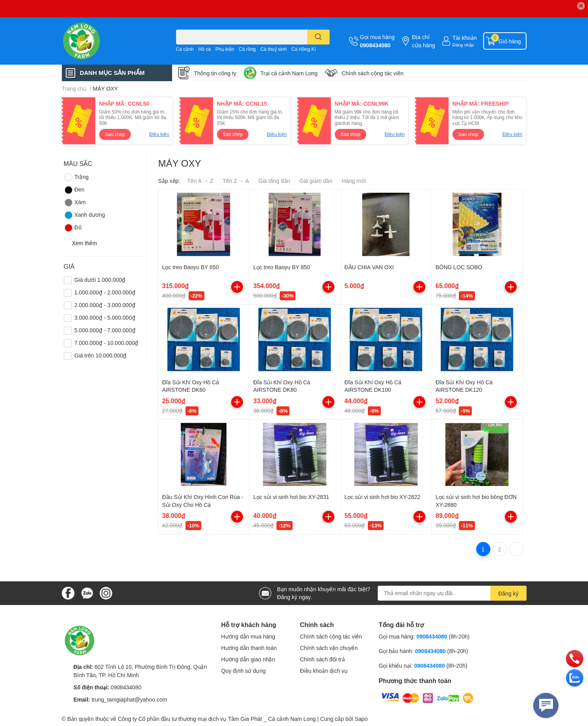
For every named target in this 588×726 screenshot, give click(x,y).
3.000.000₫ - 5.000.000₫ (105, 317)
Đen (74, 190)
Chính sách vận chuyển (329, 648)
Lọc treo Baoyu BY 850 (282, 267)
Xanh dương (84, 215)
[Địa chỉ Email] (452, 593)
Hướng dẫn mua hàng (248, 636)
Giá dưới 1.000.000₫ (100, 280)
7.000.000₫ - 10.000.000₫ (107, 343)
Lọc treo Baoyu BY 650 (191, 267)
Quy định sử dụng (244, 671)
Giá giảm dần (316, 181)
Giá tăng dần (274, 181)
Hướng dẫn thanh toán (249, 648)
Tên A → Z (200, 181)
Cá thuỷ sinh (274, 49)
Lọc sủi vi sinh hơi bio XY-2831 (291, 497)
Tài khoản (465, 38)
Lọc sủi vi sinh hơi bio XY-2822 (383, 497)
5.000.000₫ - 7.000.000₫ (105, 330)
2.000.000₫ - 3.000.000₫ (105, 305)
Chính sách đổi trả (323, 659)
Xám (75, 203)
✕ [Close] (581, 6)
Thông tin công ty (215, 73)
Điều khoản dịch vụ (324, 671)
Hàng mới (354, 181)
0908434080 (375, 45)
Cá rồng (247, 49)
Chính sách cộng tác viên (331, 636)
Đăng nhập (463, 45)
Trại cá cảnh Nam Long (289, 73)
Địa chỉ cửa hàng (424, 41)
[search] (318, 37)
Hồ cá (204, 49)
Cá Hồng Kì (304, 49)
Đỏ (73, 228)
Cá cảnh (185, 49)
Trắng (76, 177)
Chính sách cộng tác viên (372, 73)
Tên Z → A (236, 181)
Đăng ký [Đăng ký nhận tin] (508, 593)
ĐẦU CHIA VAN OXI (369, 267)
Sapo (361, 719)
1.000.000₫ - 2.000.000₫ (105, 292)
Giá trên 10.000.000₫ (101, 355)
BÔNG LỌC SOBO (459, 267)
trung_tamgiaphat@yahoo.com (129, 699)
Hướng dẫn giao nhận (248, 659)
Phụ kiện (225, 49)
